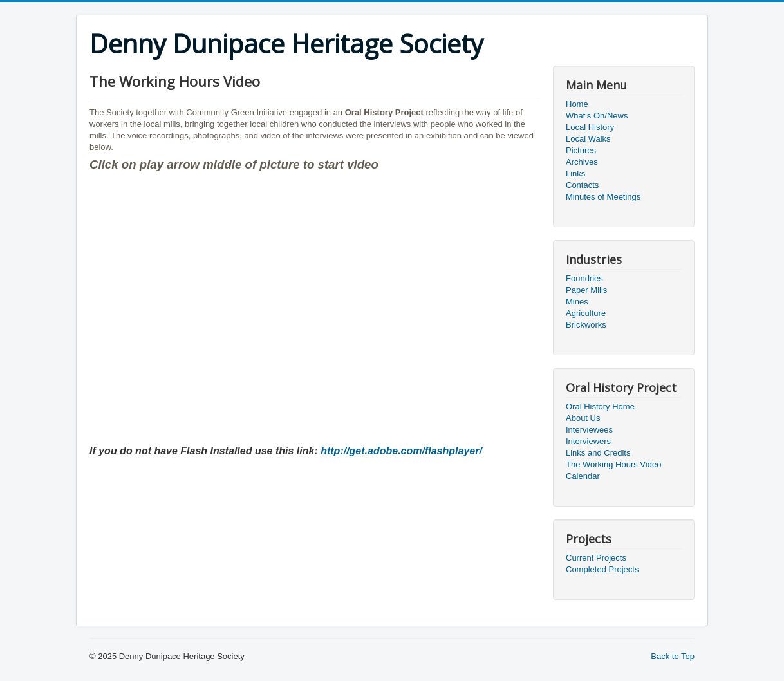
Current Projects (596, 558)
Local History (590, 127)
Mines (577, 302)
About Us (583, 418)
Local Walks (588, 139)
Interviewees (589, 430)
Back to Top (673, 656)
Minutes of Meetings (603, 197)
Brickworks (586, 325)
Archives (582, 162)
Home (577, 104)
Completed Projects (602, 569)
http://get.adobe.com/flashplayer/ (401, 451)
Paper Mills (586, 290)
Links (575, 173)
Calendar (583, 476)
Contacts (582, 185)
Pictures (581, 150)
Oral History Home (600, 406)
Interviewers (588, 441)
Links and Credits (598, 453)
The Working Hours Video (613, 464)
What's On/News (597, 116)
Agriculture (586, 313)
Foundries (584, 278)
